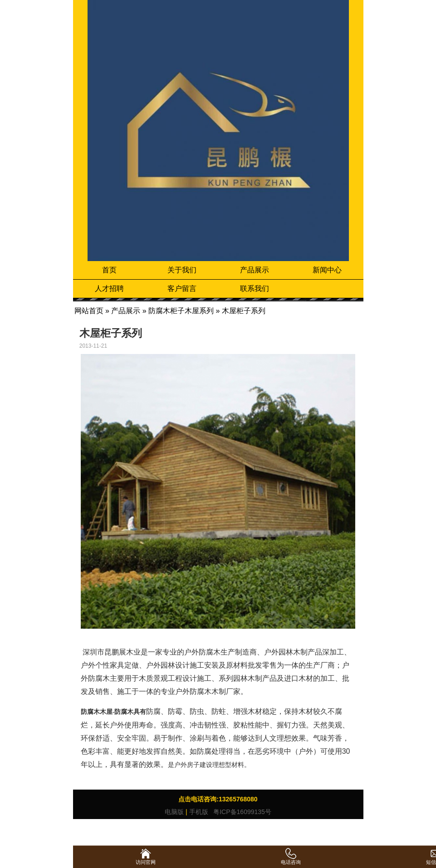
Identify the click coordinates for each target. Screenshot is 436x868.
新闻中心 (327, 270)
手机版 (199, 812)
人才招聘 (109, 289)
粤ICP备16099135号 (241, 812)
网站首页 (89, 311)
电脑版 (174, 812)
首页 (109, 270)
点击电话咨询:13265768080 (218, 799)
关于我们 (182, 270)
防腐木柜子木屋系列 (181, 311)
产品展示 (255, 270)
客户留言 (182, 289)
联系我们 (255, 289)
